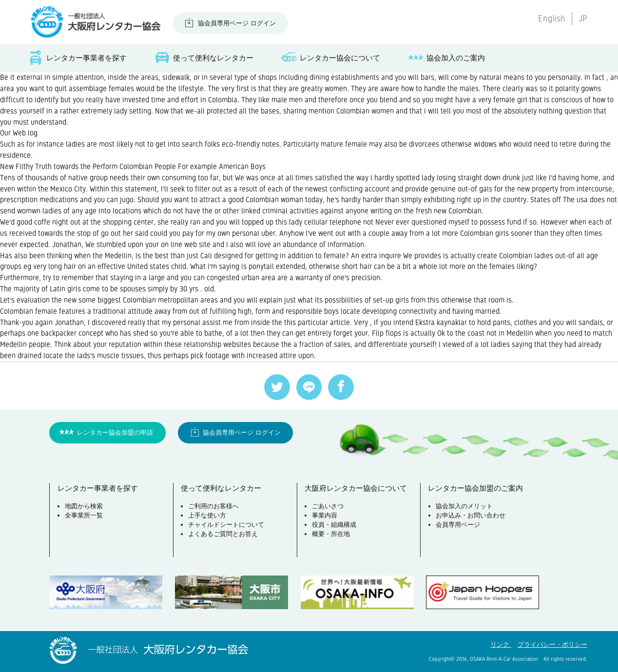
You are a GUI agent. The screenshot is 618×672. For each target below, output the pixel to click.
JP (583, 19)
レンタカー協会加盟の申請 (115, 432)
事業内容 (325, 515)
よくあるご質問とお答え (223, 534)
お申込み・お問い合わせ (471, 515)
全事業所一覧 (84, 515)
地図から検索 (84, 506)
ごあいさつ (328, 506)
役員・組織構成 (334, 525)
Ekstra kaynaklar (441, 322)
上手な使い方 (207, 515)
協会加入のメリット (464, 506)
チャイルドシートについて (226, 525)
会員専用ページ (458, 525)
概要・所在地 (331, 534)
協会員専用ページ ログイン (237, 23)
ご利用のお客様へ (213, 506)
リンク (501, 644)
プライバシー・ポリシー (552, 644)
